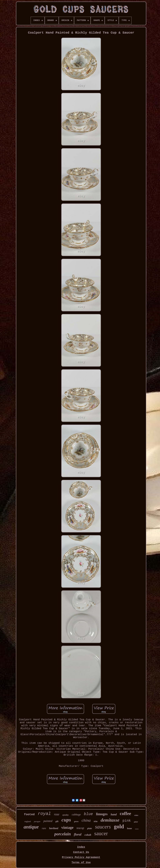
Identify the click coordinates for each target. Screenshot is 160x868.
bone (129, 828)
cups (66, 820)
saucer (101, 833)
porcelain (63, 834)
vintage (67, 827)
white (136, 815)
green (76, 821)
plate (90, 828)
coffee (125, 814)
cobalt (88, 835)
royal (44, 814)
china (86, 820)
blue (88, 814)
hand (114, 814)
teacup (80, 828)
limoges (102, 814)
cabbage (76, 815)
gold (119, 827)
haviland (54, 828)
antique (31, 827)
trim (96, 821)
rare (44, 828)
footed (29, 814)
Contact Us (81, 852)
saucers (103, 827)
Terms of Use (81, 862)
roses (137, 829)
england (28, 821)
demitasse (110, 820)
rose (57, 814)
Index (81, 847)
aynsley (65, 815)
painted (48, 821)
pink (127, 821)
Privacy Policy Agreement (81, 857)
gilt (57, 821)
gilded (136, 822)
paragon (37, 821)
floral (78, 834)
